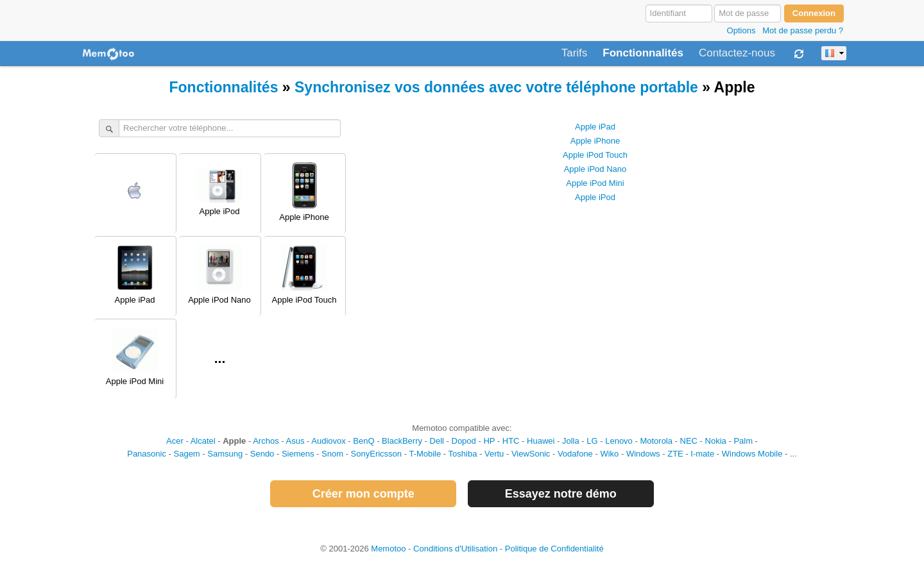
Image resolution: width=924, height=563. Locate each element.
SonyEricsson (376, 454)
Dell (437, 441)
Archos (266, 441)
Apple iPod (595, 197)
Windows (643, 454)
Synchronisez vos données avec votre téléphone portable (496, 87)
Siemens (298, 454)
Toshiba (463, 454)
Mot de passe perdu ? (803, 30)
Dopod (464, 441)
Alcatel (203, 441)
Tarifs (575, 53)
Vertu (494, 454)
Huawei (541, 441)
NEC (689, 441)
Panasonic (147, 454)
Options (741, 30)
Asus (295, 441)
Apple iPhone (595, 141)
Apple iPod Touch (595, 155)
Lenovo (619, 441)
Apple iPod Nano (595, 169)
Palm (743, 441)
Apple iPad (595, 127)
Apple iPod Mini (595, 183)
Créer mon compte (364, 494)
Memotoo (388, 549)
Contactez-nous (737, 53)
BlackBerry (402, 441)
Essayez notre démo (561, 494)
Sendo (262, 454)
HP (489, 441)
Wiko (609, 454)
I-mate (702, 454)
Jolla (571, 441)
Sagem (187, 454)
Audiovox (328, 441)
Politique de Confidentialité (554, 549)
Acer (175, 441)
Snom (332, 454)
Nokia (716, 441)
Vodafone (575, 454)
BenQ (364, 441)
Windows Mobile (752, 454)
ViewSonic (531, 454)
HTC (511, 441)
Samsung (225, 454)
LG (592, 441)
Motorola (656, 441)
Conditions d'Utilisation (455, 549)
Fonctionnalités (643, 53)
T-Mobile (425, 454)
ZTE (675, 454)
